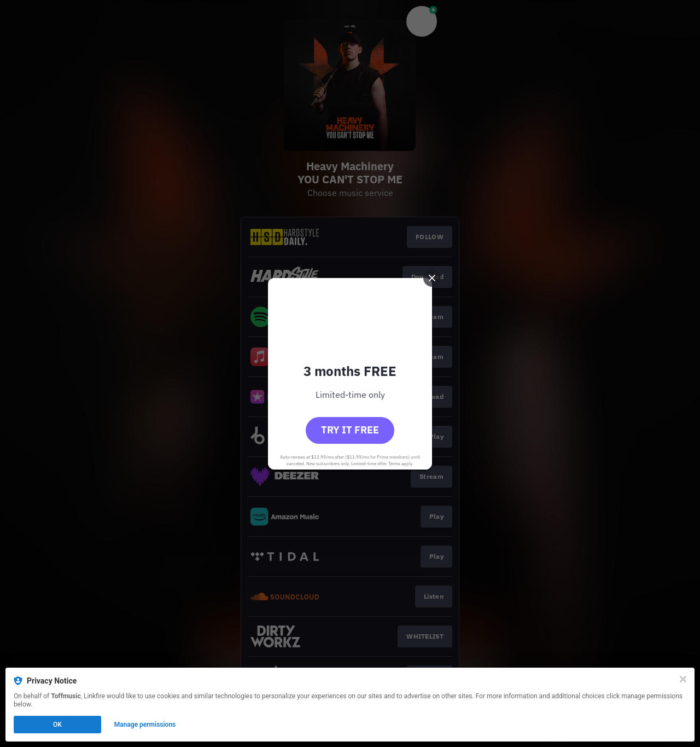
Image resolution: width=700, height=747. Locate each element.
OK (57, 725)
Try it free (350, 430)
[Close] (683, 679)
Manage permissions (145, 725)
